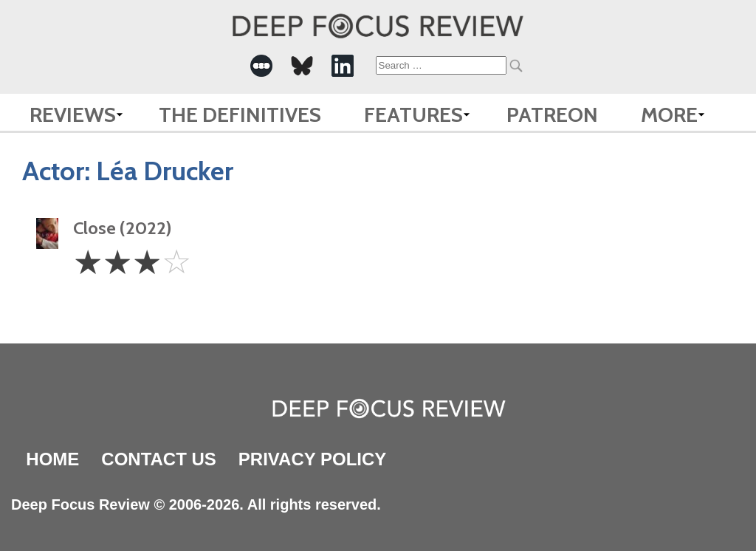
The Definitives (240, 114)
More (669, 114)
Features (413, 114)
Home (52, 459)
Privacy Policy (312, 459)
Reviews (73, 114)
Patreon (552, 114)
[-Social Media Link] (261, 66)
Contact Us (159, 459)
